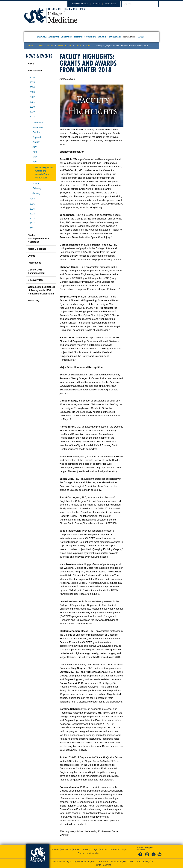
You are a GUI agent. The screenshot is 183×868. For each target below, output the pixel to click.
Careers (77, 849)
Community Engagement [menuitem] (109, 37)
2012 (32, 223)
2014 (32, 214)
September (38, 137)
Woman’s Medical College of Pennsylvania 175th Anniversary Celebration (42, 290)
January (37, 193)
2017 (32, 199)
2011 (32, 228)
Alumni (100, 4)
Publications (35, 263)
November (38, 127)
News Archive (65, 46)
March (36, 183)
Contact (104, 849)
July (35, 147)
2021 (32, 102)
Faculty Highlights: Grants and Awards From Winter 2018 (45, 173)
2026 (32, 78)
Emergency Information (88, 853)
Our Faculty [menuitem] (67, 37)
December (38, 123)
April (35, 162)
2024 (32, 87)
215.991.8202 (141, 862)
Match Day (34, 301)
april (88, 46)
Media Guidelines (37, 249)
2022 (32, 97)
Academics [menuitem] (42, 37)
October (37, 132)
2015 (32, 209)
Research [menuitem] (78, 37)
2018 (78, 46)
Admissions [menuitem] (54, 37)
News (31, 64)
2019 (32, 112)
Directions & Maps (118, 849)
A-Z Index (54, 849)
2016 (32, 204)
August (36, 142)
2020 (32, 107)
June (35, 152)
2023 (32, 92)
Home (31, 46)
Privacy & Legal (90, 849)
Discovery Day (36, 280)
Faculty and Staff (83, 4)
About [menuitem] (141, 37)
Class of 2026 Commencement (37, 271)
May (35, 157)
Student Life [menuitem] (90, 37)
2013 (32, 219)
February (37, 188)
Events (32, 256)
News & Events (46, 46)
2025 (32, 82)
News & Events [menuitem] (130, 37)
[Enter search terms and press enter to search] (142, 4)
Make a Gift (114, 4)
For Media (66, 849)
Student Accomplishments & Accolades (39, 239)
